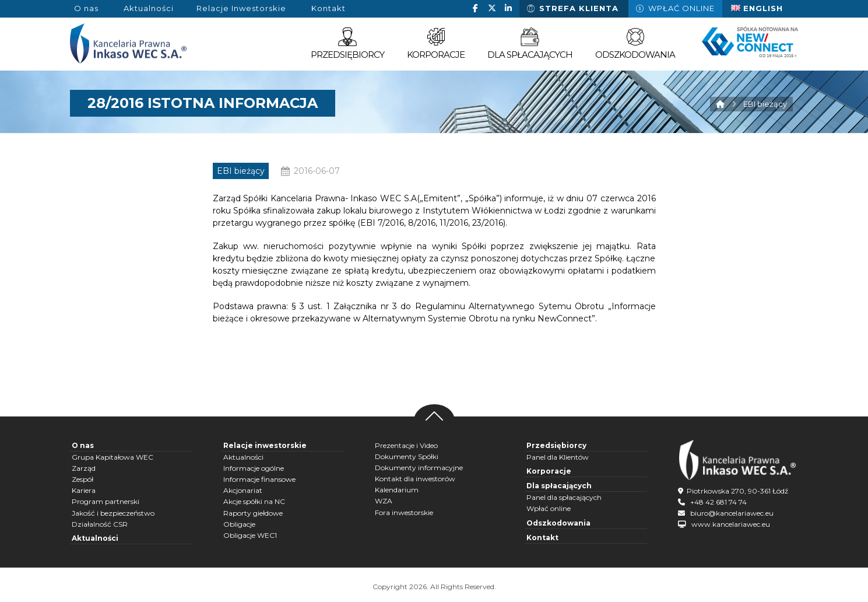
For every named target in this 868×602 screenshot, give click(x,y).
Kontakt (542, 538)
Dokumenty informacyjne (419, 468)
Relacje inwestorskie (265, 445)
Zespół (82, 479)
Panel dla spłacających (564, 497)
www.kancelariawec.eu (731, 524)
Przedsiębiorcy (556, 445)
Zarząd (84, 468)
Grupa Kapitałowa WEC (113, 457)
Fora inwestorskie (404, 512)
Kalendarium (397, 490)
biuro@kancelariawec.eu (732, 513)
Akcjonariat (243, 490)
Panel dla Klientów (558, 457)
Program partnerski (106, 501)
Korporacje (549, 471)
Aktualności (95, 538)
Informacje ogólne (254, 468)
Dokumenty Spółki (407, 456)
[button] (476, 8)
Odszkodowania (558, 523)
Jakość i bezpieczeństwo (113, 513)
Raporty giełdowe (253, 513)
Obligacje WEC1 (250, 535)
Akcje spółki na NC (254, 501)
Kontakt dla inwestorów (415, 479)
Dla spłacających (559, 486)
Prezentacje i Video (406, 445)
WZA (384, 501)
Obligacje (239, 524)
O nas (83, 445)
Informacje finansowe (259, 479)
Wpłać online (549, 508)
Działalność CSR (100, 524)
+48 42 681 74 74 (718, 502)
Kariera (84, 490)
